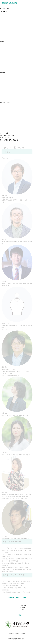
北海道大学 (12, 634)
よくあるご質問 (22, 605)
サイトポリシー (22, 610)
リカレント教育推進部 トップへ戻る (17, 597)
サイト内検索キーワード (7, 135)
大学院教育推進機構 (20, 634)
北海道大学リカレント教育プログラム (9, 3)
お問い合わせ (22, 608)
